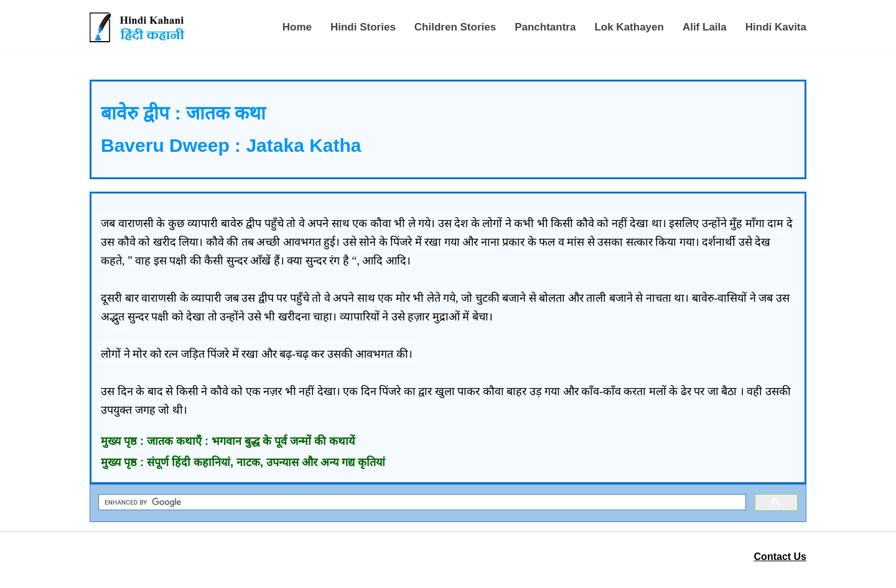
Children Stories (455, 27)
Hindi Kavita (776, 27)
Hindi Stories (363, 27)
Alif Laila (705, 27)
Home (297, 27)
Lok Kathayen (629, 27)
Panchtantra (545, 27)
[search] (421, 502)
